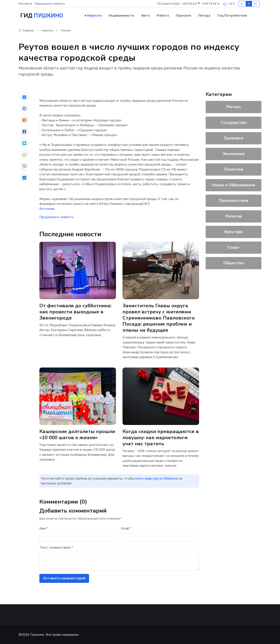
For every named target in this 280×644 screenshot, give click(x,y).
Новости (94, 16)
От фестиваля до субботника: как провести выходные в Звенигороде (75, 312)
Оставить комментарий (64, 578)
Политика (234, 169)
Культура (234, 232)
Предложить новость (50, 4)
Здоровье (234, 138)
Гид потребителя (232, 16)
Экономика (234, 154)
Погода (204, 16)
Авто (145, 16)
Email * (126, 528)
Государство (234, 122)
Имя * (44, 528)
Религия (234, 216)
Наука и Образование (234, 185)
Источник (47, 209)
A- (242, 4)
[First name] (78, 537)
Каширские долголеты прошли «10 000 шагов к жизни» (77, 434)
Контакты (25, 4)
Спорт (234, 247)
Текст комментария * (56, 547)
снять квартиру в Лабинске (156, 478)
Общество (234, 263)
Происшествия (234, 200)
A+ (256, 4)
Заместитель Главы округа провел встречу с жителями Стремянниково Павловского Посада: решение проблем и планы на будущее (159, 318)
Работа (163, 16)
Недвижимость (121, 16)
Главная (26, 30)
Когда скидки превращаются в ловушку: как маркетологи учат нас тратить (161, 437)
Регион (66, 30)
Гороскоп (184, 16)
